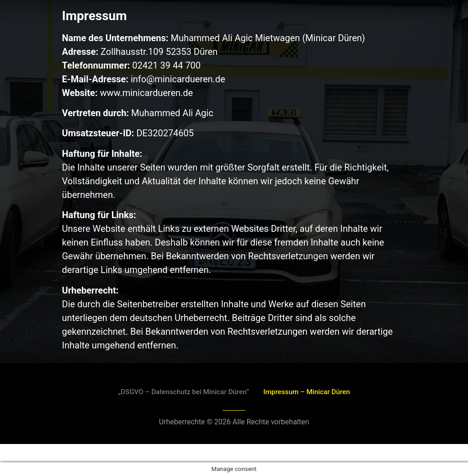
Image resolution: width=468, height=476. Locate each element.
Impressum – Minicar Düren (312, 392)
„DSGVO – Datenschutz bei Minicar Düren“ (179, 392)
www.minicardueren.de (147, 93)
